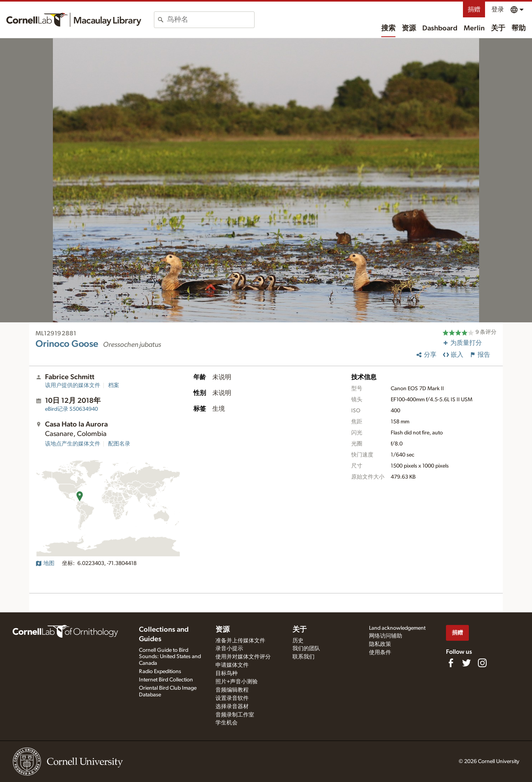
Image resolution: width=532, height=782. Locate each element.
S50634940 (71, 409)
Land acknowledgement (397, 628)
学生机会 (227, 723)
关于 (498, 28)
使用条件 (380, 653)
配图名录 (119, 444)
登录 (498, 9)
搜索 (388, 28)
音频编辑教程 (232, 690)
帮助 (519, 28)
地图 (45, 563)
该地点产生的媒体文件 (73, 444)
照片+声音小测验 (237, 682)
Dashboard (440, 28)
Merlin (474, 28)
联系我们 (303, 657)
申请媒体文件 (232, 665)
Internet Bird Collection (166, 680)
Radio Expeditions (160, 672)
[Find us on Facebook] (451, 663)
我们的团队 (306, 649)
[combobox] (211, 20)
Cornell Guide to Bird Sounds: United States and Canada (170, 657)
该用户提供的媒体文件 (73, 385)
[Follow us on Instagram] (482, 663)
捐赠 (474, 9)
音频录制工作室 (235, 715)
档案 (114, 385)
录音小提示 (229, 649)
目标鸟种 (227, 673)
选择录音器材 (232, 707)
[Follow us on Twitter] (466, 663)
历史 (298, 641)
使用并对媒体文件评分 (243, 657)
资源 (409, 28)
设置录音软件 (232, 698)
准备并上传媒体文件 (240, 641)
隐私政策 (380, 644)
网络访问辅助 (386, 636)
